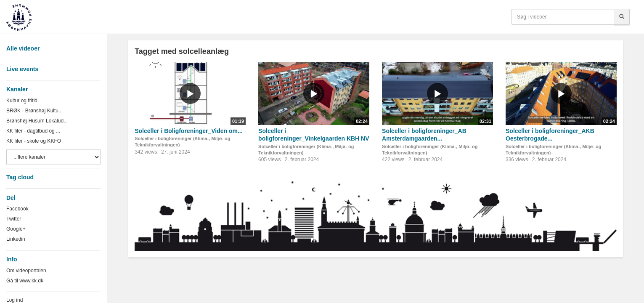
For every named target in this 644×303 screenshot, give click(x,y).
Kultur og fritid (22, 101)
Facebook (17, 209)
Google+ (16, 229)
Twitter (14, 219)
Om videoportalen (26, 271)
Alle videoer (23, 48)
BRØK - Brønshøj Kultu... (34, 111)
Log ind (15, 300)
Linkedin (16, 239)
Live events (22, 69)
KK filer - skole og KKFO (34, 141)
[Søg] (622, 17)
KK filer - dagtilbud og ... (33, 131)
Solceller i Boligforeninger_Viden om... (188, 131)
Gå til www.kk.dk (25, 281)
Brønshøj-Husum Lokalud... (37, 121)
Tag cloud (20, 177)
